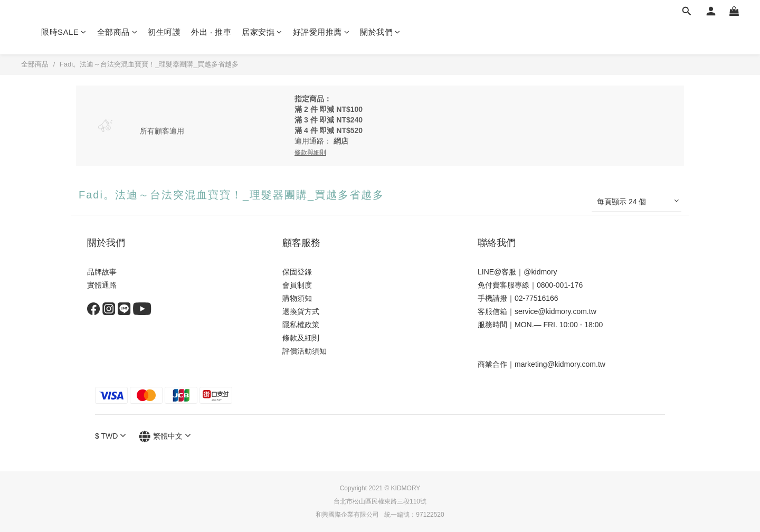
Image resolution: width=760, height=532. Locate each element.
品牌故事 (102, 272)
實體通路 (102, 285)
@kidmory (540, 272)
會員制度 (297, 285)
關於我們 (380, 32)
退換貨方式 (301, 311)
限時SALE (64, 32)
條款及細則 (301, 338)
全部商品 (117, 32)
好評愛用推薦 (321, 32)
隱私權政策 (301, 325)
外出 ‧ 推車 (211, 32)
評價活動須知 (305, 351)
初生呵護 (164, 32)
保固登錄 (297, 272)
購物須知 (297, 298)
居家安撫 (262, 32)
